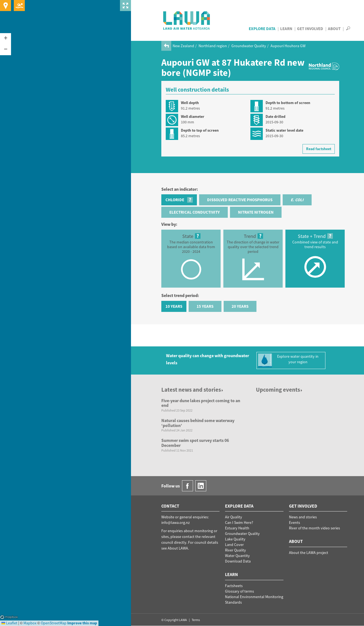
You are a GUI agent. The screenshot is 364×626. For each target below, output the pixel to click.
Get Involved (310, 29)
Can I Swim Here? (239, 522)
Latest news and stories (193, 390)
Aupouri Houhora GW (288, 46)
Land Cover (234, 545)
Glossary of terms (239, 591)
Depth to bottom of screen (288, 103)
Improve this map (82, 623)
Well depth (190, 103)
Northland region (213, 46)
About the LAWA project (309, 553)
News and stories (303, 517)
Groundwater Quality (249, 46)
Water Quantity (237, 556)
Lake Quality (235, 539)
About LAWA (178, 548)
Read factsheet (319, 149)
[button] (6, 39)
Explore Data (262, 29)
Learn (286, 29)
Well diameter (193, 116)
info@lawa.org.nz (176, 522)
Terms (196, 620)
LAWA (187, 20)
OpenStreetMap (54, 623)
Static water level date (284, 130)
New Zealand (183, 46)
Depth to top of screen (200, 130)
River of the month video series (315, 528)
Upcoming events (279, 390)
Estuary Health (237, 528)
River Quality (235, 550)
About (334, 29)
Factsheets (234, 586)
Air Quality (234, 517)
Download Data (238, 561)
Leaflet (9, 623)
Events (295, 522)
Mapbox (9, 617)
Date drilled (275, 116)
